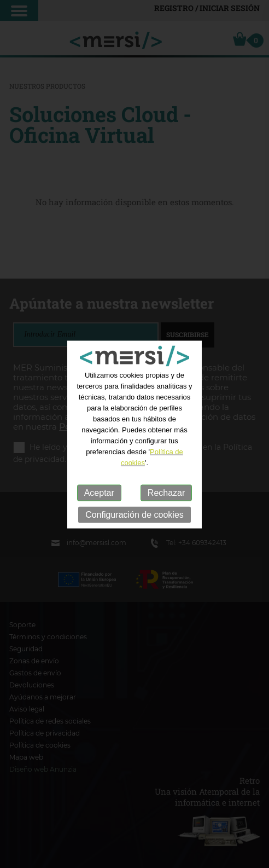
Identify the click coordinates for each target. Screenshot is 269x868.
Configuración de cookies (134, 516)
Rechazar (166, 494)
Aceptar (99, 494)
